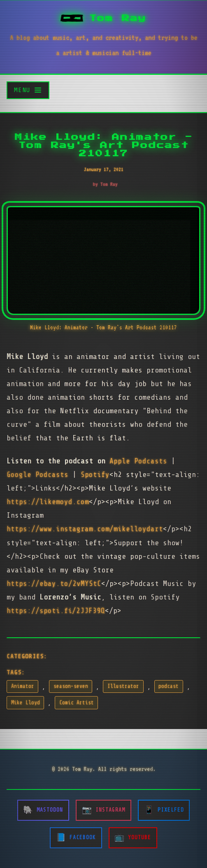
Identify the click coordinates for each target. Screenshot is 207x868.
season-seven (71, 686)
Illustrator (123, 686)
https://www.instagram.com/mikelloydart (85, 529)
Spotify (95, 475)
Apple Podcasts (138, 461)
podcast (169, 686)
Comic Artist (77, 703)
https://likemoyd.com (48, 502)
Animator (23, 686)
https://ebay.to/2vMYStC (54, 583)
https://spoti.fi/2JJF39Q (56, 611)
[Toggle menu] (28, 90)
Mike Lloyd (26, 703)
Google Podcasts (37, 475)
